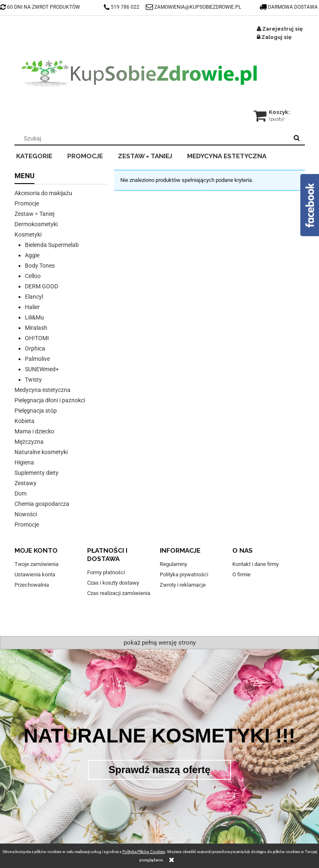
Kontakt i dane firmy (256, 564)
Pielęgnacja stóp (36, 411)
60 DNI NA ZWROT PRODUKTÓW (40, 7)
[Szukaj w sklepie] (153, 138)
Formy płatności (106, 572)
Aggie (32, 255)
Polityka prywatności (184, 574)
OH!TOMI (37, 338)
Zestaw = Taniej (34, 214)
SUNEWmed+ (42, 369)
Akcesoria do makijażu (43, 193)
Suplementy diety (37, 473)
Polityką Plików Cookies (144, 852)
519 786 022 (122, 7)
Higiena (24, 462)
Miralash (36, 328)
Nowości (26, 514)
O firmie (241, 574)
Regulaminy (173, 564)
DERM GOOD (41, 286)
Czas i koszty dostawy (113, 583)
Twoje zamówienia (37, 564)
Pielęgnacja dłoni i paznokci (50, 400)
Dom (21, 493)
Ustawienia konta (35, 574)
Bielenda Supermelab (52, 245)
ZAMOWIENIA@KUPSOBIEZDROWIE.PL (198, 7)
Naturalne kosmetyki (41, 452)
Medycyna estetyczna (43, 390)
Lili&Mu (34, 317)
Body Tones (40, 266)
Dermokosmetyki (36, 224)
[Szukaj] (297, 138)
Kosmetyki (28, 235)
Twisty (33, 380)
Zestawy (26, 483)
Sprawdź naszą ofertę (159, 770)
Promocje (27, 203)
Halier (32, 307)
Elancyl (34, 297)
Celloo (33, 276)
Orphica (35, 348)
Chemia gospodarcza (42, 504)
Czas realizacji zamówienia (119, 593)
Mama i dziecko (34, 431)
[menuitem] (40, 155)
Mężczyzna (29, 442)
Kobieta (24, 421)
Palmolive (37, 359)
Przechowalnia (32, 585)
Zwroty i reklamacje (183, 585)
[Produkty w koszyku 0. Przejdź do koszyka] (272, 112)
